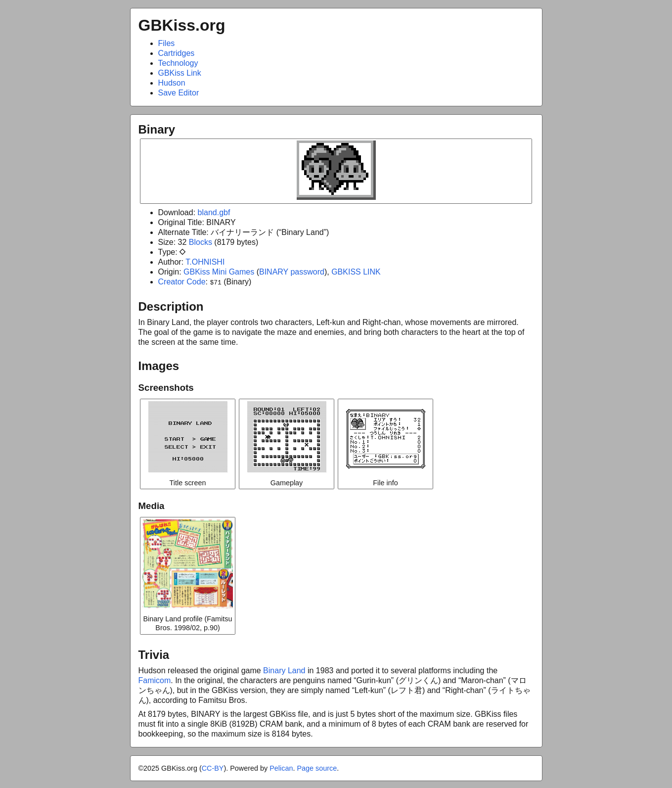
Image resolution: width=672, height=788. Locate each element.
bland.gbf (214, 212)
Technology (178, 63)
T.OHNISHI (205, 262)
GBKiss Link (180, 73)
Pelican (281, 767)
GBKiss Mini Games (219, 272)
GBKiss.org (182, 25)
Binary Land (284, 670)
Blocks (201, 242)
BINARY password (292, 272)
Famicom (155, 679)
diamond (182, 252)
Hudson (172, 83)
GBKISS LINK (356, 272)
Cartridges (177, 53)
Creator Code (182, 282)
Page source (317, 767)
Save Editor (179, 93)
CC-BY (213, 767)
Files (167, 43)
